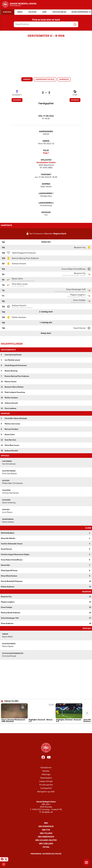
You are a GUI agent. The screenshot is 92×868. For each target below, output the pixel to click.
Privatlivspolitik (46, 785)
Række (46, 141)
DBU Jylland (46, 833)
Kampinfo (27, 79)
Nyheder (46, 771)
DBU (46, 823)
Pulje (46, 151)
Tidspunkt (46, 175)
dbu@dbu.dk (47, 812)
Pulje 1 (46, 153)
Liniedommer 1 (46, 194)
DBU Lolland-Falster (46, 840)
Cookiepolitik (46, 788)
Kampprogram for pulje (45, 79)
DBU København (46, 837)
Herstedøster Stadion (46, 163)
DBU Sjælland (46, 844)
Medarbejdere (46, 778)
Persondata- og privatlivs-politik (46, 854)
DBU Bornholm (46, 826)
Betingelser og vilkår (46, 792)
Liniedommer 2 (46, 203)
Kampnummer (46, 132)
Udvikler (46, 212)
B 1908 (75, 95)
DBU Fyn (46, 830)
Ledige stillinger (46, 781)
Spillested (46, 160)
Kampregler (64, 79)
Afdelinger (46, 774)
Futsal (46, 847)
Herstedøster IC (17, 95)
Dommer (46, 184)
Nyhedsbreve (46, 767)
